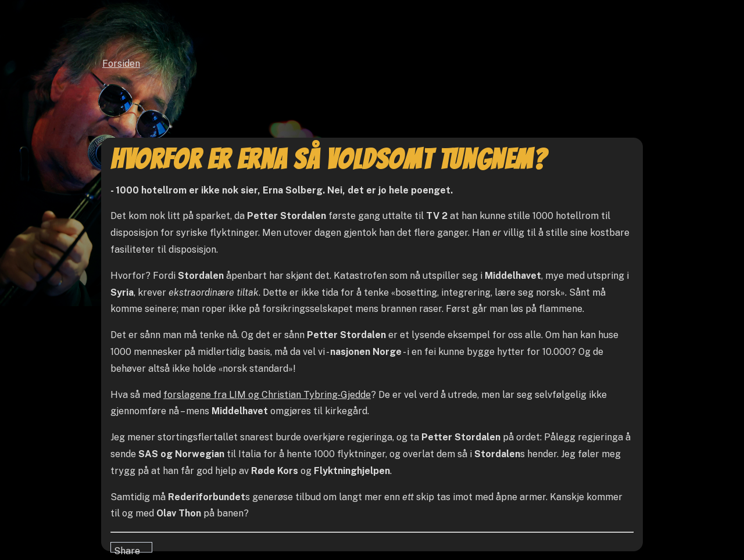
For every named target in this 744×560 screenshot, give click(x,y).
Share (127, 549)
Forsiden (121, 64)
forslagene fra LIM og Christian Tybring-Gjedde (267, 395)
